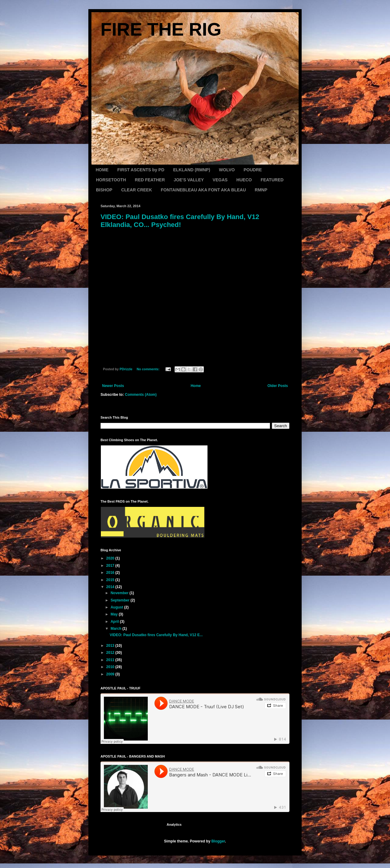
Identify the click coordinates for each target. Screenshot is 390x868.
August (117, 607)
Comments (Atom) (141, 395)
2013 (111, 646)
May (115, 614)
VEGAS (220, 180)
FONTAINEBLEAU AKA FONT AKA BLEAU (203, 190)
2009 (111, 674)
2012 (111, 653)
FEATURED (272, 180)
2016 (111, 573)
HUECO (244, 180)
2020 (111, 558)
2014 (111, 587)
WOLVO (227, 170)
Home (196, 386)
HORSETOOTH (111, 180)
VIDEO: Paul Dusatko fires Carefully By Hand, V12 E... (156, 635)
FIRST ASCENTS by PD (141, 170)
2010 (111, 667)
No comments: (148, 369)
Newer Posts (113, 386)
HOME (102, 170)
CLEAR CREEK (137, 190)
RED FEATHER (150, 180)
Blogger (218, 841)
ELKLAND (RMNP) (191, 170)
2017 (111, 566)
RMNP (261, 190)
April (115, 622)
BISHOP (104, 190)
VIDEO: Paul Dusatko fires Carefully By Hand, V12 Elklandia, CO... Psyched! (180, 221)
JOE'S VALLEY (189, 180)
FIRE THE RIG (161, 29)
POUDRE (253, 170)
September (121, 600)
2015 (111, 580)
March (117, 629)
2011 (111, 660)
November (120, 593)
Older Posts (278, 386)
